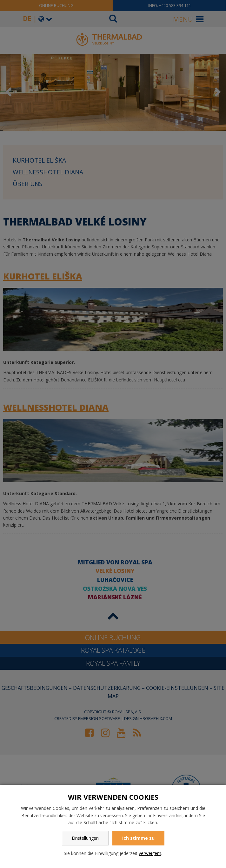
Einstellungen (85, 838)
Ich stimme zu (138, 838)
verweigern (150, 853)
